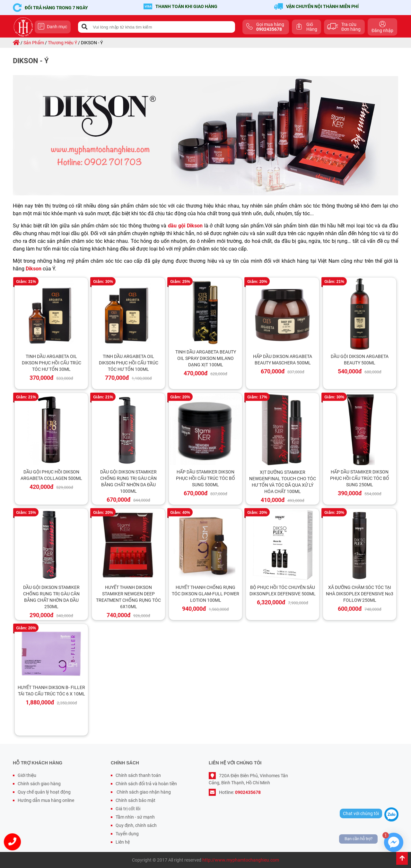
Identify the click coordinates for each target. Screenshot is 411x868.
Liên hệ (123, 842)
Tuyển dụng (127, 834)
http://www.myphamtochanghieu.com (241, 860)
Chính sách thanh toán (138, 775)
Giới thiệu (27, 775)
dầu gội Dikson (185, 226)
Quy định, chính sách (136, 825)
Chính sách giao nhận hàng (143, 792)
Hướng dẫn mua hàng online (46, 800)
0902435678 (248, 792)
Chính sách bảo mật (136, 800)
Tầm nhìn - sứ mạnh (135, 817)
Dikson (34, 269)
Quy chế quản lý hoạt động (44, 792)
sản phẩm (34, 43)
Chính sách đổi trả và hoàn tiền (146, 784)
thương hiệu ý (62, 43)
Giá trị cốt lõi (128, 809)
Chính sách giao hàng (39, 784)
